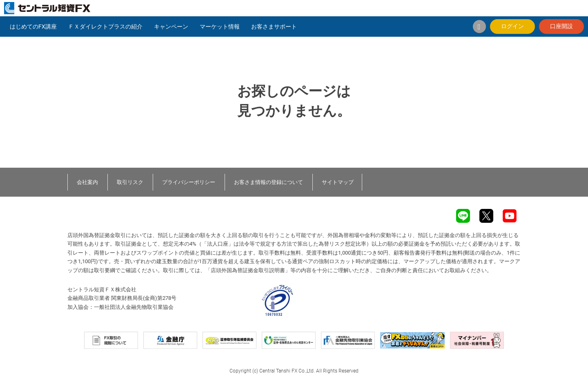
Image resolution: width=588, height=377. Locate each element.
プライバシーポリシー (189, 182)
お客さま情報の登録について (268, 182)
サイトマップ (338, 182)
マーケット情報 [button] (220, 27)
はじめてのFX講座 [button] (33, 27)
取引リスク (130, 182)
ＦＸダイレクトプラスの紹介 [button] (105, 27)
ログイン (512, 26)
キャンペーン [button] (171, 27)
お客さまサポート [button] (274, 27)
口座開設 (561, 26)
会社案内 (87, 182)
